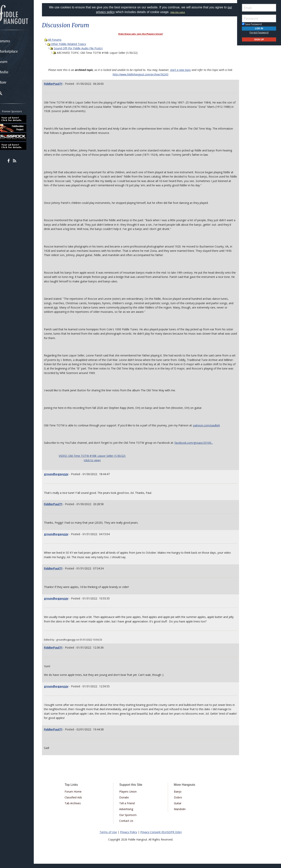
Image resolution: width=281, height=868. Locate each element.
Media (13, 72)
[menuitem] (22, 41)
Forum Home (77, 796)
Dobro (176, 802)
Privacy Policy (129, 836)
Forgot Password (259, 32)
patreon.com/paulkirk (211, 430)
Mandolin (178, 813)
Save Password (252, 24)
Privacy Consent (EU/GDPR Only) (161, 836)
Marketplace (18, 51)
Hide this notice (178, 12)
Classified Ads (77, 802)
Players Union (129, 796)
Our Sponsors (129, 819)
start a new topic (181, 70)
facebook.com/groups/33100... (199, 447)
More (12, 82)
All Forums (60, 40)
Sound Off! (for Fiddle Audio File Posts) (83, 48)
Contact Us (128, 825)
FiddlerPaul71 (58, 84)
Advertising (128, 813)
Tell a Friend (128, 807)
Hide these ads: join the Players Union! (141, 34)
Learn (13, 62)
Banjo (176, 796)
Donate (125, 802)
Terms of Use (108, 836)
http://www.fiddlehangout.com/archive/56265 (140, 74)
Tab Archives (77, 807)
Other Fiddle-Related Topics (73, 44)
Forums (14, 41)
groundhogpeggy (61, 479)
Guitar (176, 807)
